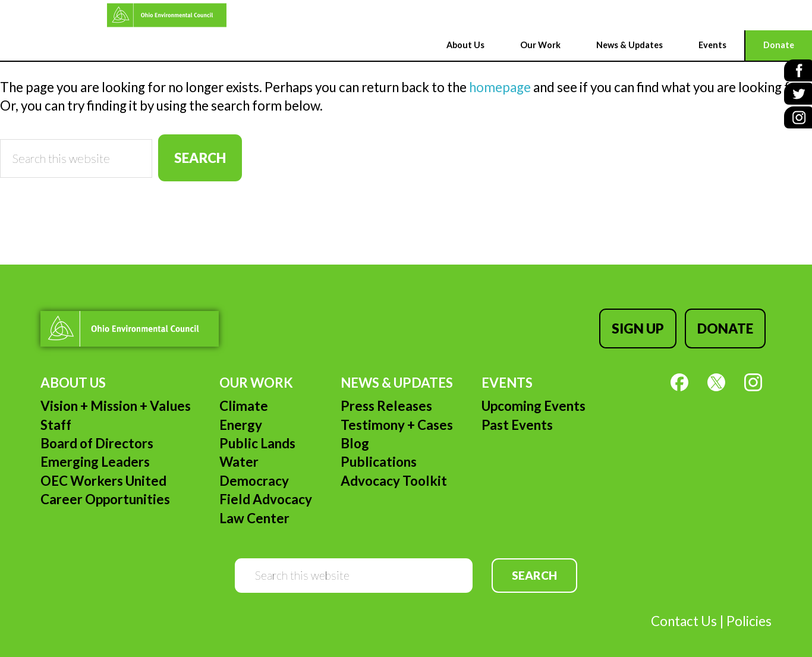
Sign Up (649, 323)
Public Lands (257, 432)
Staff (56, 414)
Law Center (254, 506)
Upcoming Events (534, 394)
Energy (241, 414)
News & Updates (397, 371)
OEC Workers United (103, 469)
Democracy (254, 469)
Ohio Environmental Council (63, 15)
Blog (355, 432)
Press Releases (386, 394)
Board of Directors (97, 432)
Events (507, 371)
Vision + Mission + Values (116, 394)
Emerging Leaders (95, 450)
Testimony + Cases (397, 414)
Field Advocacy (266, 488)
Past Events (517, 414)
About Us (73, 371)
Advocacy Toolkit (394, 469)
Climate (244, 394)
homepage (500, 87)
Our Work (256, 371)
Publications (379, 450)
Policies (749, 610)
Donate (731, 323)
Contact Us (684, 610)
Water (239, 450)
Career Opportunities (105, 488)
